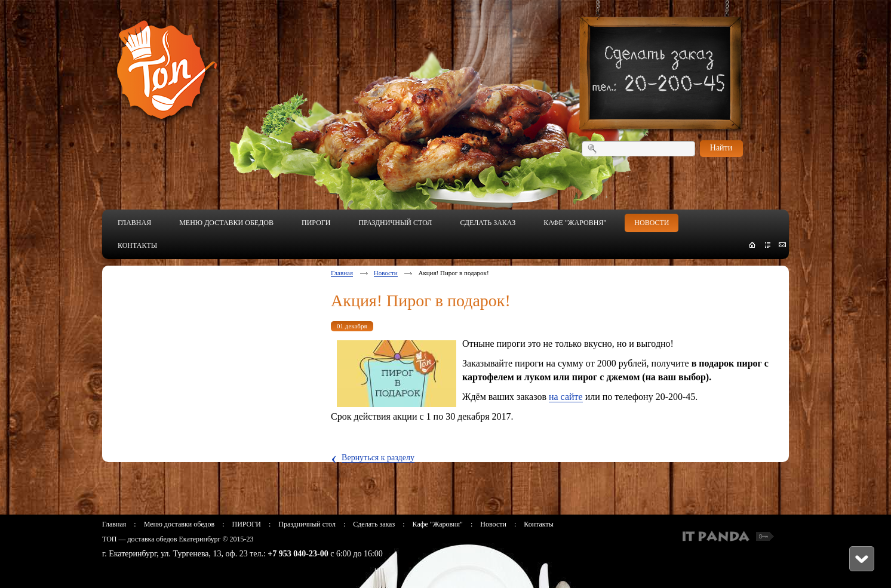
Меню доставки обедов (179, 524)
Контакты (539, 524)
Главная (342, 273)
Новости (386, 273)
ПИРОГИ (246, 524)
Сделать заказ (374, 524)
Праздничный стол (307, 524)
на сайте (566, 397)
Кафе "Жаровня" (438, 524)
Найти (721, 148)
